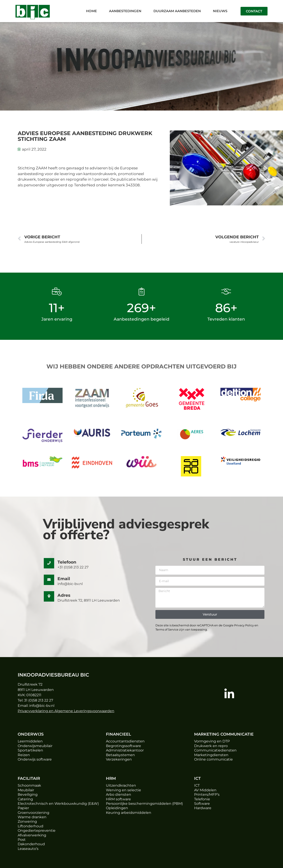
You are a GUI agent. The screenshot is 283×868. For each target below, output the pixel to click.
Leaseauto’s (28, 849)
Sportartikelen (30, 750)
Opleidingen (117, 808)
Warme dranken (32, 817)
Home (91, 11)
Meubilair (26, 790)
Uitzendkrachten (121, 785)
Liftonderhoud (31, 826)
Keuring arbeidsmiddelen (129, 813)
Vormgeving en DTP (212, 741)
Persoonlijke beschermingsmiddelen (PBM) (144, 804)
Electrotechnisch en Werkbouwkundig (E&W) (58, 804)
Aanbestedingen (125, 11)
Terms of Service (167, 629)
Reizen (24, 755)
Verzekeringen (119, 759)
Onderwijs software (35, 759)
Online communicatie (213, 759)
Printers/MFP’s (207, 794)
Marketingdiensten (211, 755)
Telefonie (202, 799)
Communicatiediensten (215, 750)
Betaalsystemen (120, 755)
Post (22, 840)
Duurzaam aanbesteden (177, 11)
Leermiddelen (30, 741)
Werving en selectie (123, 790)
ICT (197, 785)
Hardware (203, 808)
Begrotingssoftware (123, 746)
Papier (23, 808)
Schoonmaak (29, 785)
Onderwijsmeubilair (35, 746)
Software (202, 804)
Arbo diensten (119, 794)
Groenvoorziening (33, 813)
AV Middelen (205, 790)
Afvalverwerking (32, 835)
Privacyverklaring (33, 711)
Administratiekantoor (125, 750)
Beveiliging (28, 794)
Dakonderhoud (31, 844)
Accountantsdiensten (125, 741)
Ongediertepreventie (37, 831)
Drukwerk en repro (211, 746)
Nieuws (220, 11)
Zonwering (27, 821)
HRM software (118, 799)
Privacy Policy (244, 625)
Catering (25, 799)
